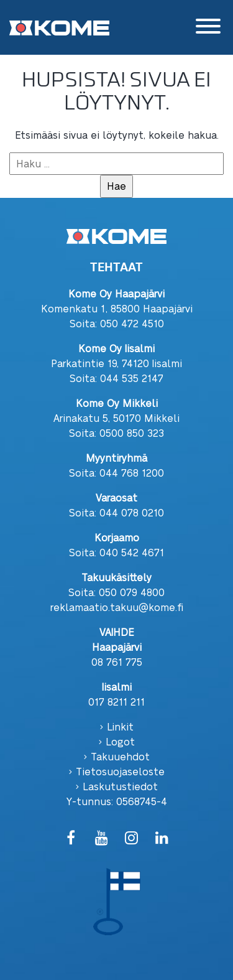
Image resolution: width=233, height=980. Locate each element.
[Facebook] (71, 838)
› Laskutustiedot (116, 786)
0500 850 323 (132, 433)
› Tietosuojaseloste (116, 771)
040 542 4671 (132, 552)
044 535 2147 (132, 378)
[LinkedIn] (162, 838)
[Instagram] (132, 838)
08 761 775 (117, 662)
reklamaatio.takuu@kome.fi (117, 607)
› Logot (116, 741)
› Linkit (116, 726)
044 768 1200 (132, 473)
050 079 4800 (132, 592)
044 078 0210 (132, 512)
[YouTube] (102, 838)
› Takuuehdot (116, 756)
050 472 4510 (132, 323)
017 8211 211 (116, 702)
